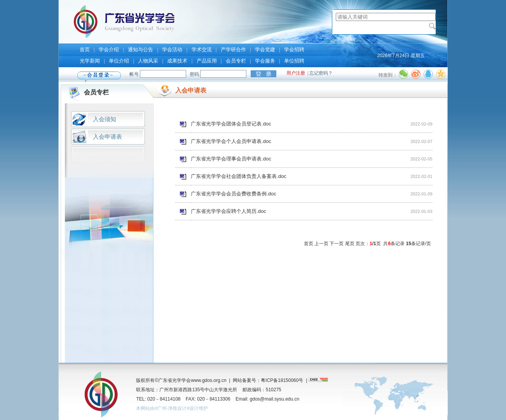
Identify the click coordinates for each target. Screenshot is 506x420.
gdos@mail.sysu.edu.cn (275, 399)
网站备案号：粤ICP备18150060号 (268, 380)
